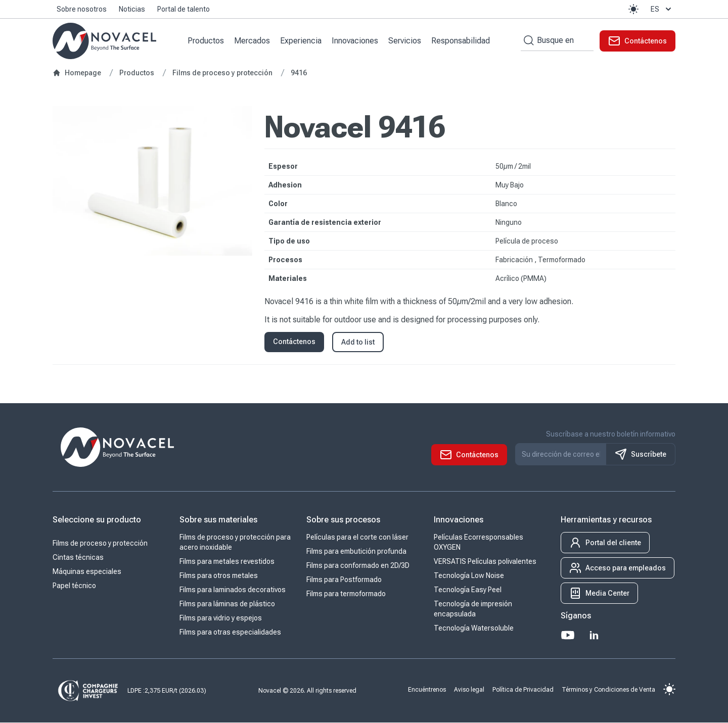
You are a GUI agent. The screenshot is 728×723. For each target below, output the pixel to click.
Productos (206, 41)
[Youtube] (568, 636)
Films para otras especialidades (230, 633)
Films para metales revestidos (227, 562)
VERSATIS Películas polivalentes (485, 562)
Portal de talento (184, 9)
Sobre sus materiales (218, 520)
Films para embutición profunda (356, 552)
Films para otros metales (219, 576)
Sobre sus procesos (343, 520)
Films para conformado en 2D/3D (358, 566)
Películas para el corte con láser (357, 538)
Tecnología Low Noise (469, 576)
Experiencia (301, 41)
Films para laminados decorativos (233, 590)
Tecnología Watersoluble (474, 629)
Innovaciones (355, 41)
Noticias (132, 9)
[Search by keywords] (527, 41)
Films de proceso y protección (100, 544)
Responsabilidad (461, 41)
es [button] (662, 9)
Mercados (253, 41)
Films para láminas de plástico (227, 604)
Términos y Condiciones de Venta (608, 690)
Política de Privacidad (523, 690)
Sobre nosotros (82, 9)
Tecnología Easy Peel (468, 590)
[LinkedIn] (594, 636)
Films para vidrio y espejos (221, 618)
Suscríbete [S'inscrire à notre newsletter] (641, 455)
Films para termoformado (346, 594)
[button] (633, 9)
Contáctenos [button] (294, 342)
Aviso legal (469, 690)
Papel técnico (74, 586)
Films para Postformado (344, 580)
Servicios (405, 41)
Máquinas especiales (87, 572)
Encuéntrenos (427, 690)
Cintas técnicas (78, 558)
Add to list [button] (358, 343)
